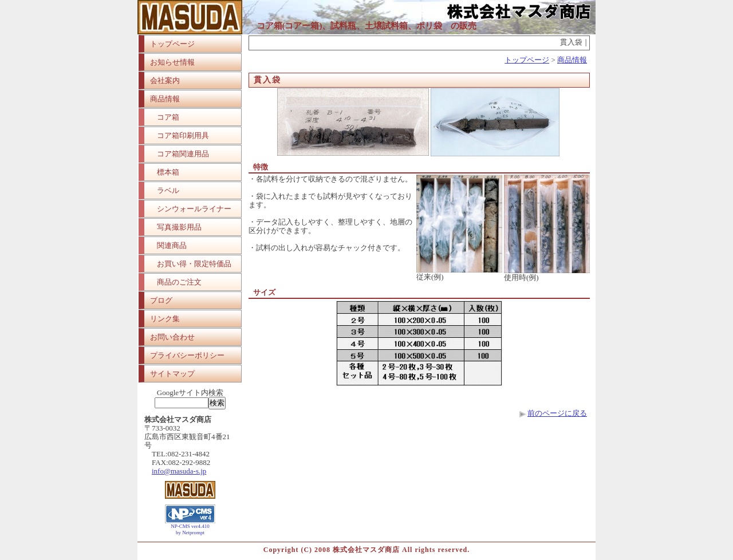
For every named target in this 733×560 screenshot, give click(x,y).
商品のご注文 (179, 282)
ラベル (168, 190)
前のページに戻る (557, 413)
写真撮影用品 (179, 227)
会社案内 (165, 80)
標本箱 (168, 172)
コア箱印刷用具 (183, 135)
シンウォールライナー (194, 209)
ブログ (161, 300)
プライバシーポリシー (187, 355)
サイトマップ (172, 374)
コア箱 (168, 117)
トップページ (172, 44)
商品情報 (165, 99)
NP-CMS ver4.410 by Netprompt (190, 529)
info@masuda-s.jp (179, 471)
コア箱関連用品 (183, 154)
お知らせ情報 (172, 62)
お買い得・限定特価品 (194, 264)
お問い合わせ (172, 337)
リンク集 (165, 319)
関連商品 (172, 245)
